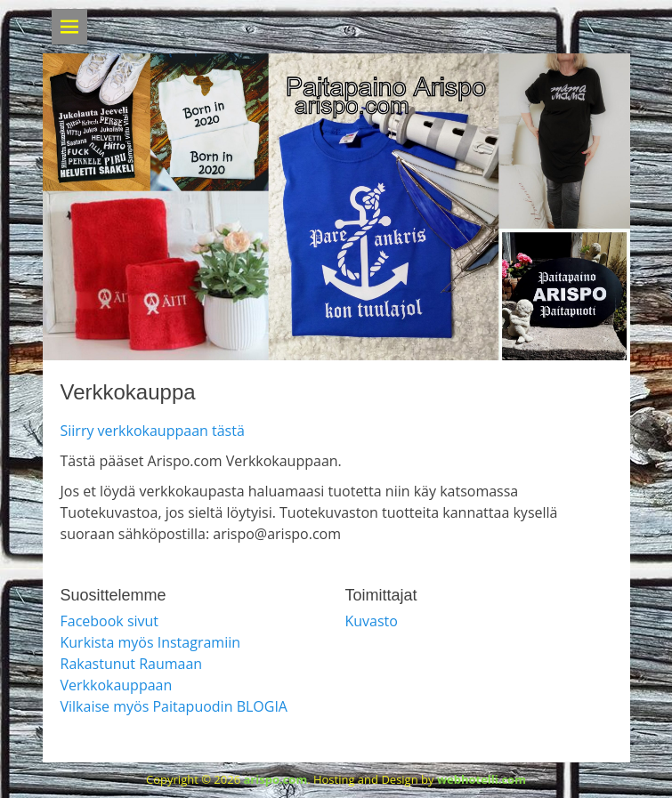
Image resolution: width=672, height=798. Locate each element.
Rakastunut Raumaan (132, 664)
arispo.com (275, 779)
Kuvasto (372, 621)
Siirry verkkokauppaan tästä (153, 431)
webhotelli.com (482, 779)
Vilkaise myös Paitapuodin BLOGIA (174, 706)
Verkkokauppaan (117, 685)
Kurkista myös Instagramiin (151, 642)
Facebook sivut (110, 621)
